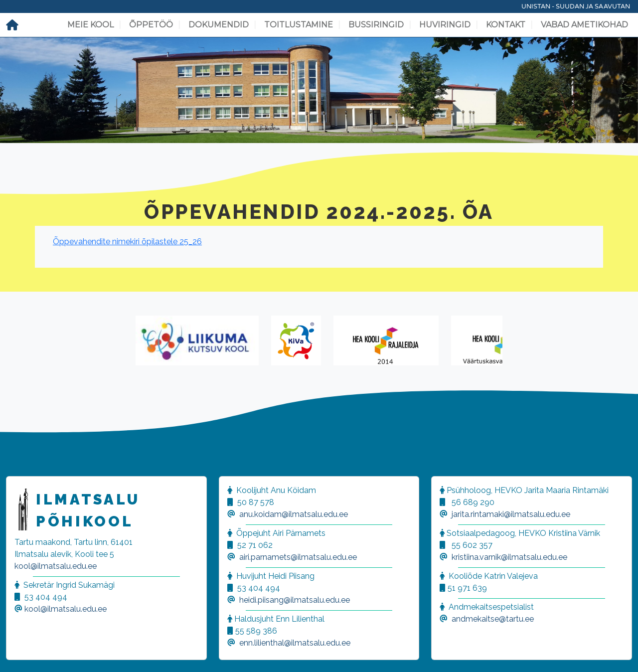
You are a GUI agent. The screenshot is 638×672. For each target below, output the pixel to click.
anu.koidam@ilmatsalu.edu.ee (294, 514)
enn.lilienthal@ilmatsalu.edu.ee (295, 643)
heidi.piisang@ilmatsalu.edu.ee (295, 600)
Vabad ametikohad (584, 25)
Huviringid (445, 25)
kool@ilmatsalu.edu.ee (56, 566)
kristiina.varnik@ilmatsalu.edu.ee (509, 557)
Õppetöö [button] (151, 25)
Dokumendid (219, 25)
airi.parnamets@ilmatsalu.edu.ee (298, 557)
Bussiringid (376, 25)
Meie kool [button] (90, 25)
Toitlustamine (299, 25)
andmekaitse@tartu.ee (493, 619)
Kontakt (506, 25)
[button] (20, 652)
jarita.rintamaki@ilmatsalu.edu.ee (511, 514)
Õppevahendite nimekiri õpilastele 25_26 (127, 242)
